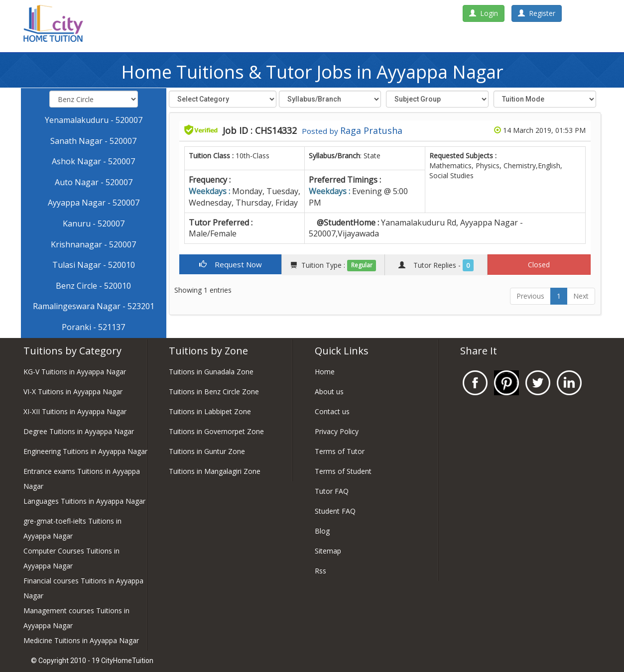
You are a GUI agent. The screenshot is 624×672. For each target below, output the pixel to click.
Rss (320, 571)
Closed (539, 265)
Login (484, 13)
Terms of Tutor (340, 451)
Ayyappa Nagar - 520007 (94, 203)
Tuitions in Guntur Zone (207, 451)
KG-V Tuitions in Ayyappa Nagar (75, 372)
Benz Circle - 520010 (93, 286)
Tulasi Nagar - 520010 (94, 265)
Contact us (332, 411)
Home (325, 372)
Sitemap (328, 551)
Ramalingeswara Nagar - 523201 (94, 306)
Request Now (231, 264)
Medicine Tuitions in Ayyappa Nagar (81, 640)
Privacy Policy (337, 431)
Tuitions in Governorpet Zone (216, 431)
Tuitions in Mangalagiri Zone (215, 471)
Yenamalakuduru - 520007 (94, 120)
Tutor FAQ (332, 491)
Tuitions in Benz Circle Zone (214, 392)
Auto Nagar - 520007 (94, 182)
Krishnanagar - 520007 (93, 244)
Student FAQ (335, 511)
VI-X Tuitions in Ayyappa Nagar (73, 392)
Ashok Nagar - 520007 (93, 161)
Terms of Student (343, 471)
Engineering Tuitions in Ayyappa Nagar (85, 451)
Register (537, 13)
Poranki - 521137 (93, 327)
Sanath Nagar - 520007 (93, 141)
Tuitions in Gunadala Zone (211, 372)
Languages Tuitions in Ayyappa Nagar (84, 501)
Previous (530, 296)
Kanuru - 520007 (94, 224)
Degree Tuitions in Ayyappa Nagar (79, 431)
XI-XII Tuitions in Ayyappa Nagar (75, 411)
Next (581, 296)
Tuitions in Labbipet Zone (210, 411)
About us (329, 392)
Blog (322, 531)
